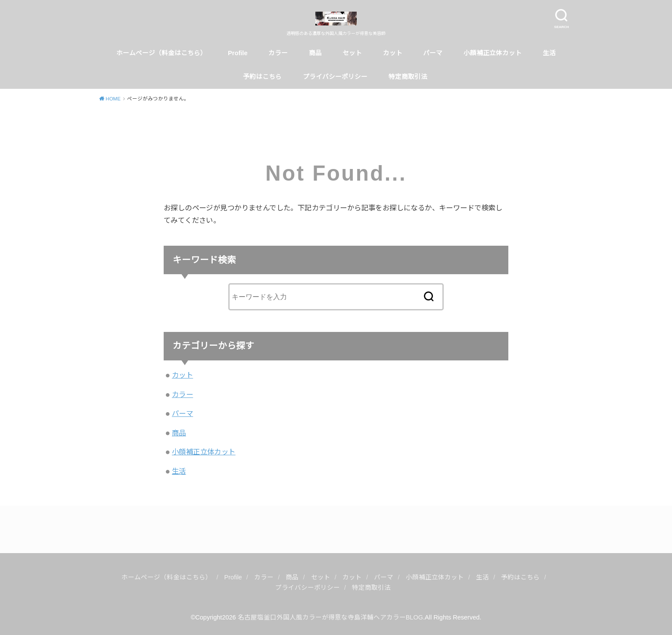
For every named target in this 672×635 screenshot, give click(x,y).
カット (393, 53)
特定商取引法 (409, 77)
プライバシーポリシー (335, 77)
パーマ (433, 53)
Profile (238, 53)
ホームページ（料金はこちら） (162, 53)
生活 (549, 53)
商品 (315, 53)
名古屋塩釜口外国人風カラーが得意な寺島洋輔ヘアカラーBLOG (330, 617)
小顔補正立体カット (493, 53)
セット (352, 53)
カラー (278, 53)
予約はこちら (262, 77)
